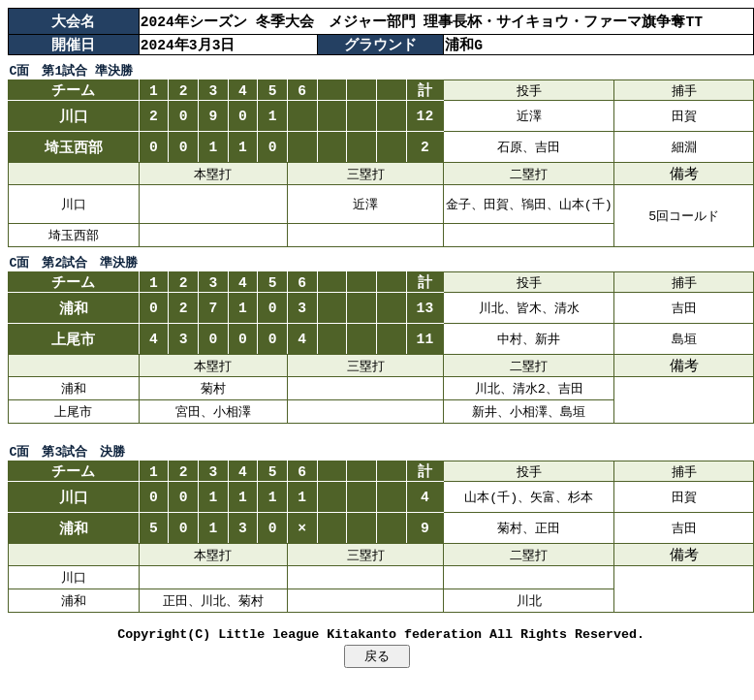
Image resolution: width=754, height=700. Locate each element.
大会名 (73, 21)
